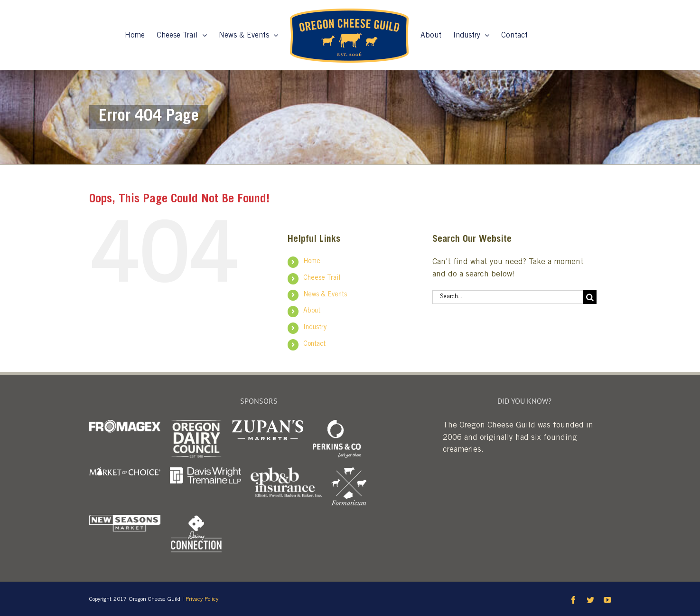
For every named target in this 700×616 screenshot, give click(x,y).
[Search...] (508, 297)
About (312, 311)
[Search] (590, 297)
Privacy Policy (202, 599)
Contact (314, 344)
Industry (315, 328)
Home (312, 262)
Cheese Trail (322, 278)
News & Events (325, 295)
